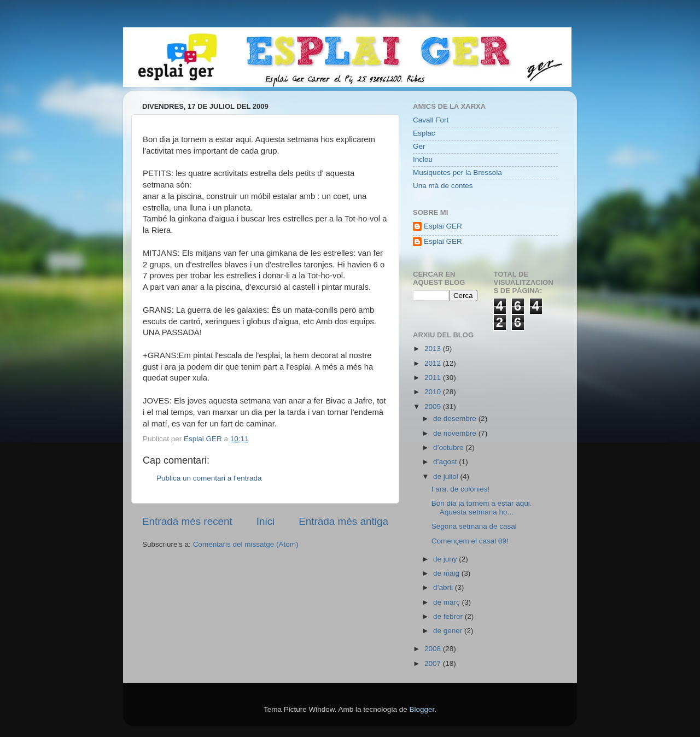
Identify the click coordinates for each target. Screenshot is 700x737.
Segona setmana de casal (474, 526)
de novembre (456, 433)
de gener (449, 631)
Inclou (423, 159)
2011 (434, 378)
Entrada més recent (187, 521)
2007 (434, 663)
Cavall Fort (431, 120)
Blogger (422, 709)
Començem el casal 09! (470, 541)
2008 (434, 649)
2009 (434, 406)
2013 (434, 349)
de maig (447, 573)
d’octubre (449, 448)
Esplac (424, 133)
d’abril (444, 587)
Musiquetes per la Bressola (457, 172)
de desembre (456, 419)
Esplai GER (443, 226)
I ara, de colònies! (461, 489)
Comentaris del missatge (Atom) (246, 544)
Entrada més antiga (343, 521)
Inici (266, 521)
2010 (434, 392)
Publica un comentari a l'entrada (209, 478)
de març (448, 602)
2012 (434, 363)
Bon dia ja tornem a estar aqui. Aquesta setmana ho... (482, 508)
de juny (446, 559)
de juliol (447, 476)
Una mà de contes (443, 186)
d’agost (446, 462)
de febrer (449, 616)
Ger (419, 146)
